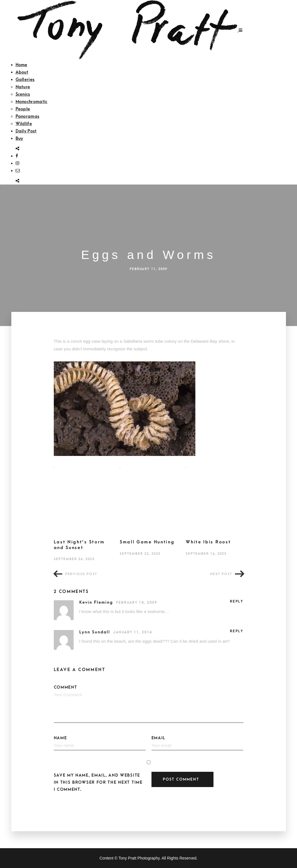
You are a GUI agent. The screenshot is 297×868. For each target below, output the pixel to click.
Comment (149, 704)
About (22, 72)
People (23, 109)
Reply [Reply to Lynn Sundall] (237, 631)
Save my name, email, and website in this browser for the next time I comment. (98, 782)
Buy (19, 138)
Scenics (23, 94)
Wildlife (24, 124)
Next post (221, 574)
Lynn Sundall (96, 632)
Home (22, 65)
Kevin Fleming (97, 602)
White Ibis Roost (208, 542)
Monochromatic (32, 102)
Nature (23, 87)
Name (100, 743)
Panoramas (28, 116)
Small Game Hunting (147, 542)
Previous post (81, 574)
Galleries (25, 80)
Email (197, 743)
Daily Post (26, 131)
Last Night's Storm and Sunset (79, 545)
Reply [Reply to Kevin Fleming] (237, 601)
